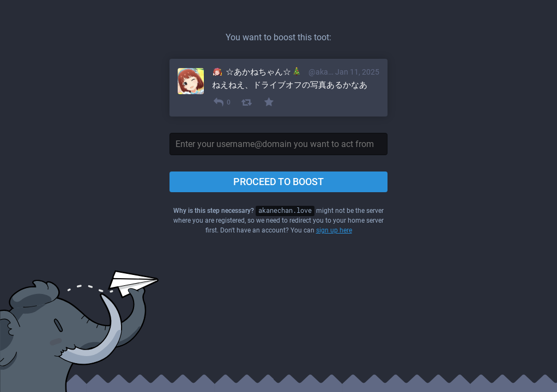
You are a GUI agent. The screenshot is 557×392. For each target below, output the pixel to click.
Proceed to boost (278, 182)
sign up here (334, 230)
